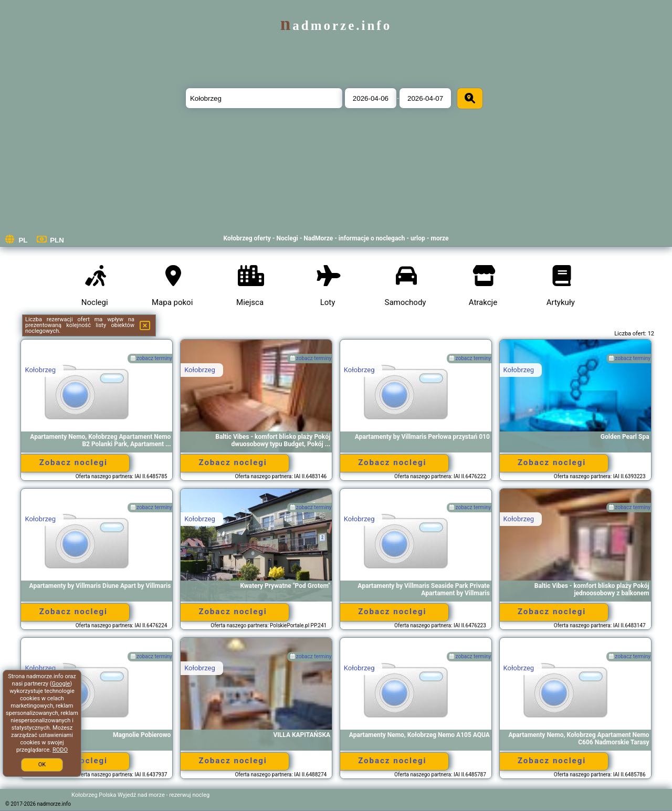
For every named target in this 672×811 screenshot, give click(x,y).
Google (61, 684)
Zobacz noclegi (73, 462)
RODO (60, 750)
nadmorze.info (336, 25)
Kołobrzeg (40, 370)
